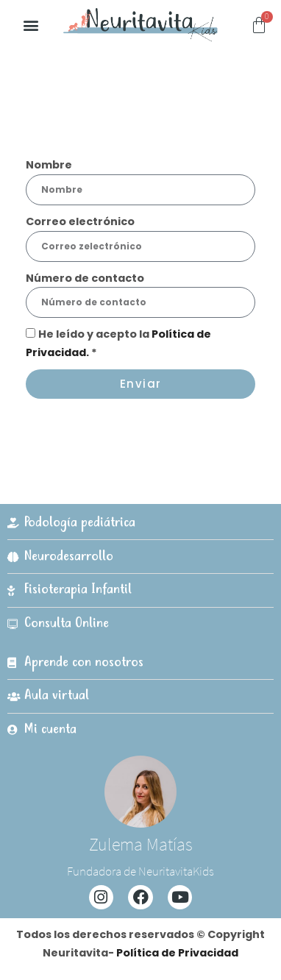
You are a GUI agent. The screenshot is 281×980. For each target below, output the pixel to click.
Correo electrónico (80, 221)
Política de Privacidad (177, 953)
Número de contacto (85, 278)
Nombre (49, 165)
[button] (31, 25)
